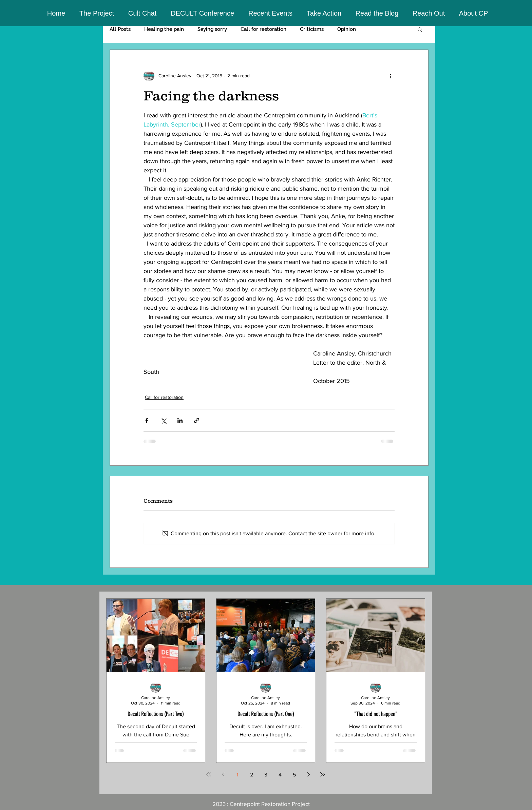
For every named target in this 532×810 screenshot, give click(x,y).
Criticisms (312, 29)
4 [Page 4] (280, 775)
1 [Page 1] (237, 775)
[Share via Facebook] (147, 420)
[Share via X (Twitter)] (163, 420)
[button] (97, 13)
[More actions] (391, 76)
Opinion (347, 29)
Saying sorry (212, 29)
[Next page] (308, 774)
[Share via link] (197, 420)
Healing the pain (164, 29)
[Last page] (323, 774)
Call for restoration (263, 29)
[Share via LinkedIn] (180, 420)
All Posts (120, 29)
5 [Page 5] (294, 775)
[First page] (209, 774)
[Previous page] (223, 774)
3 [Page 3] (266, 775)
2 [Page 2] (252, 775)
